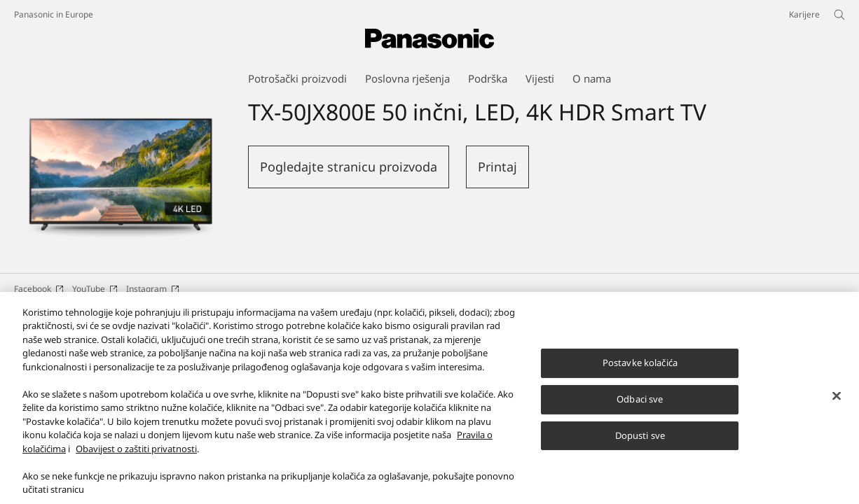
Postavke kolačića (640, 374)
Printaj (497, 167)
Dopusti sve (640, 447)
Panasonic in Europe (54, 14)
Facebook (39, 289)
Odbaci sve (640, 411)
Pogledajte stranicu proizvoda (349, 167)
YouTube (95, 289)
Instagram (153, 289)
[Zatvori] (837, 408)
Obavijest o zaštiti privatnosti (136, 461)
